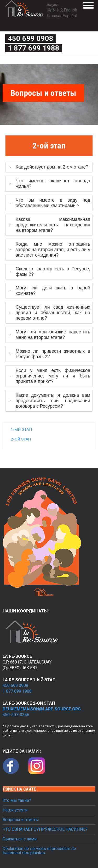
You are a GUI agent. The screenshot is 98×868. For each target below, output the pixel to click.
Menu (88, 5)
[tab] (49, 167)
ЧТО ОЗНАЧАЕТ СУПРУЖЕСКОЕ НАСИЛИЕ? (45, 829)
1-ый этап (21, 430)
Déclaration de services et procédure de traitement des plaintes (39, 851)
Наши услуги (15, 810)
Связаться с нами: (20, 839)
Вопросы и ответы (21, 820)
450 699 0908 (31, 39)
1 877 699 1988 (34, 48)
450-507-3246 (16, 715)
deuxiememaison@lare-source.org (42, 709)
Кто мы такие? (17, 801)
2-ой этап (21, 439)
